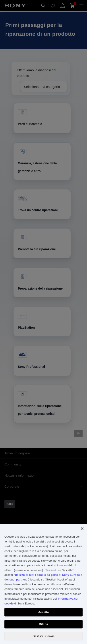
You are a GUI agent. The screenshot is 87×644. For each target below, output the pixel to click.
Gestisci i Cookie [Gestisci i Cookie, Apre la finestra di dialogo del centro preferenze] (43, 636)
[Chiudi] (82, 529)
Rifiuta (43, 624)
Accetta (44, 612)
